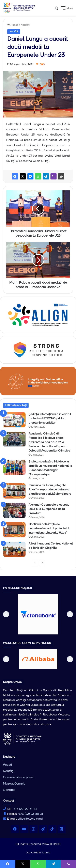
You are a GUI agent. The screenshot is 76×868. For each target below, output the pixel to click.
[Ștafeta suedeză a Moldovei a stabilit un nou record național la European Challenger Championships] (14, 467)
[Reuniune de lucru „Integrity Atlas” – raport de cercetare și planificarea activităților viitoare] (14, 491)
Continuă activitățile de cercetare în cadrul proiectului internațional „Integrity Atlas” (49, 528)
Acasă (13, 25)
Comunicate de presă (19, 777)
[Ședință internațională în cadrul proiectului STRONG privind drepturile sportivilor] (14, 420)
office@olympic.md (30, 819)
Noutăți (25, 25)
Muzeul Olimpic (14, 784)
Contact (9, 790)
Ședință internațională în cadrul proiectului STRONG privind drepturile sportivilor (50, 419)
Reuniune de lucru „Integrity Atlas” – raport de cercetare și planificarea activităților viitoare (50, 490)
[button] (6, 614)
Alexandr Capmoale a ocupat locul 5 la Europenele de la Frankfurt (49, 509)
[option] (38, 614)
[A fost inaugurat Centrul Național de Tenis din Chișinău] (14, 549)
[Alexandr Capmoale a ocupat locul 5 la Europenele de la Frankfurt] (14, 510)
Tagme (46, 853)
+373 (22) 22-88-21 (30, 814)
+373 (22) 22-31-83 (25, 809)
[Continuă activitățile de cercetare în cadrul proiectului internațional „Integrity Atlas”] (14, 530)
